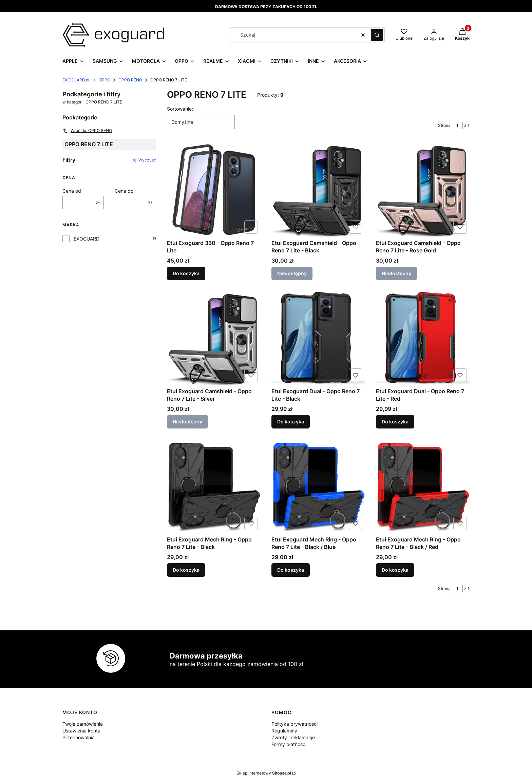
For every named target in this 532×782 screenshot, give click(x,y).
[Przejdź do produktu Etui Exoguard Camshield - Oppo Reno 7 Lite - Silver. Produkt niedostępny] (214, 338)
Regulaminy (284, 731)
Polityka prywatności (294, 724)
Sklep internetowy (264, 773)
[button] (377, 35)
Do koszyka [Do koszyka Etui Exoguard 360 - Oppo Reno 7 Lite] (186, 273)
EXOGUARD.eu (77, 80)
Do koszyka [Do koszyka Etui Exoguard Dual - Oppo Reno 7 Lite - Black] (291, 422)
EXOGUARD (87, 239)
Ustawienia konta (81, 731)
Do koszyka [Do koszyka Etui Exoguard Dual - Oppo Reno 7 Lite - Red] (395, 422)
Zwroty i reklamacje (293, 737)
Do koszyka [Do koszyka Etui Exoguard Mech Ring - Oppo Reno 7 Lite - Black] (186, 570)
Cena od (72, 191)
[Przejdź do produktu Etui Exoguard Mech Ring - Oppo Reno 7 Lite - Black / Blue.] (318, 486)
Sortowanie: (180, 109)
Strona (444, 125)
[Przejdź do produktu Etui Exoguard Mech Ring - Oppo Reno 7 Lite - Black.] (214, 486)
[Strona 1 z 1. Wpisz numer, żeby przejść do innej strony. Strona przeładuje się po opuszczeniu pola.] (457, 126)
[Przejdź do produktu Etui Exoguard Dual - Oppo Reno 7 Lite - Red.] (423, 338)
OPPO (104, 80)
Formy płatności (289, 744)
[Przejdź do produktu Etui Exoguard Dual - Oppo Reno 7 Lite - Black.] (318, 338)
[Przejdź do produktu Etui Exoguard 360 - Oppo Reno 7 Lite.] (214, 190)
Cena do (124, 191)
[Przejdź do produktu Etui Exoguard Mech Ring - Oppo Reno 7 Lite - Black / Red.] (423, 486)
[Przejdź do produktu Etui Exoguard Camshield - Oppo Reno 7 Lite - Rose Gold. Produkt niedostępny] (423, 190)
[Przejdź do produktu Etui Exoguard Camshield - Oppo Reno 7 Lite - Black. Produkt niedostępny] (318, 190)
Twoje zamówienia (83, 724)
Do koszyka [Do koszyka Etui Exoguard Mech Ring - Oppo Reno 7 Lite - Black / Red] (395, 570)
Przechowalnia (79, 737)
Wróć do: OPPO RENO (87, 131)
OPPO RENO (130, 80)
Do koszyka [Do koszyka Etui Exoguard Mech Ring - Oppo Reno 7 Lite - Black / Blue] (291, 570)
